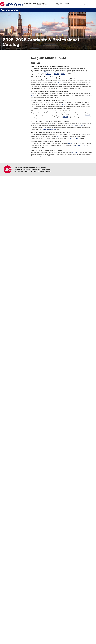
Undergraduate (30, 3)
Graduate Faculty (9, 613)
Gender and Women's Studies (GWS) (14, 284)
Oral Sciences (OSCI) (11, 483)
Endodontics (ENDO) (11, 253)
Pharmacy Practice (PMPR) (13, 511)
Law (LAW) (8, 372)
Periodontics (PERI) (11, 497)
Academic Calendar (10, 66)
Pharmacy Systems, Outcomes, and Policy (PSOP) (14, 515)
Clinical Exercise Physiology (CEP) (15, 162)
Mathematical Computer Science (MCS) (14, 412)
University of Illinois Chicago (8, 637)
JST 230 (56, 74)
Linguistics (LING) (10, 385)
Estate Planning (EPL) (11, 274)
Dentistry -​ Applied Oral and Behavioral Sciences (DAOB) (13, 186)
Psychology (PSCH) (11, 543)
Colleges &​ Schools (9, 77)
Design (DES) (9, 208)
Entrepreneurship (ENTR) (12, 264)
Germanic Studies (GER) (12, 290)
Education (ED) (9, 237)
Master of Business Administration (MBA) (15, 402)
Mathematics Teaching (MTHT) (14, 419)
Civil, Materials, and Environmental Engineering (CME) (15, 152)
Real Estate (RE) (10, 558)
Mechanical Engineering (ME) (13, 421)
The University (8, 69)
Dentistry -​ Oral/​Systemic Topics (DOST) (14, 204)
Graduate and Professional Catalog (12, 63)
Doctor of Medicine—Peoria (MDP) (13, 221)
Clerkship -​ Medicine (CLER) (13, 159)
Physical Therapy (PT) (11, 522)
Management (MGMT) (11, 395)
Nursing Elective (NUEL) (12, 462)
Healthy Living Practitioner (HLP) (14, 320)
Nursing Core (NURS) (11, 459)
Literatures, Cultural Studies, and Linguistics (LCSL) (14, 388)
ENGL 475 (73, 126)
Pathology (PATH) (10, 488)
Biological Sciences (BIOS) (13, 109)
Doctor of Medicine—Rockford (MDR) (14, 225)
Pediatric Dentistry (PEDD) (13, 494)
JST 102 (84, 145)
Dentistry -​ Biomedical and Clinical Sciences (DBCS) (15, 191)
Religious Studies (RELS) (13, 564)
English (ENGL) (9, 261)
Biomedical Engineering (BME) (14, 117)
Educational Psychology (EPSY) (14, 242)
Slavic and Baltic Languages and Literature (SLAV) (14, 570)
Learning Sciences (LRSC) (12, 374)
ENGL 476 (59, 136)
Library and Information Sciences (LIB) (14, 381)
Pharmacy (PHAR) (10, 509)
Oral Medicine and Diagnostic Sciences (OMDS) (13, 479)
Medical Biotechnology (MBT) (14, 424)
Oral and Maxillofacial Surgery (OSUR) (14, 474)
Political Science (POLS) (12, 535)
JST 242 (63, 74)
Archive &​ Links (8, 616)
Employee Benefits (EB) (12, 250)
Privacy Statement (41, 635)
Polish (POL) (9, 532)
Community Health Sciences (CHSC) (13, 169)
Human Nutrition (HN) (11, 332)
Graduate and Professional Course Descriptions (14, 81)
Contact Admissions (29, 635)
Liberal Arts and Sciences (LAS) (14, 377)
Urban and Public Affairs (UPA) (14, 601)
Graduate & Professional (42, 4)
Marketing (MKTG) (10, 398)
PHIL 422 (61, 83)
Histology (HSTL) (10, 323)
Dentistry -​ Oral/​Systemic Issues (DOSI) (14, 200)
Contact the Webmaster (43, 637)
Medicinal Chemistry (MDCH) (13, 430)
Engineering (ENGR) (11, 258)
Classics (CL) (9, 156)
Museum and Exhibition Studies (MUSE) (14, 441)
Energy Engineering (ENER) (13, 255)
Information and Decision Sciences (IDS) (12, 338)
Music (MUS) (9, 445)
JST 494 (69, 143)
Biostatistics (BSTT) (11, 127)
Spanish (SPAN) (10, 580)
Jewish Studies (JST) (11, 358)
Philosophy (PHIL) (10, 519)
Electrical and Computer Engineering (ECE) (12, 246)
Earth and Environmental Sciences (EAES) (15, 230)
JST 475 (81, 126)
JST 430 (33, 95)
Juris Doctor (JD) (10, 361)
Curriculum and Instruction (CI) (14, 180)
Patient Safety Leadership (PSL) (14, 491)
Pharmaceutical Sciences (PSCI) (14, 500)
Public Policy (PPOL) (11, 552)
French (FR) (8, 280)
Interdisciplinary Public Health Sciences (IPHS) (14, 346)
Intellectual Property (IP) (12, 342)
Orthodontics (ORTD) (11, 485)
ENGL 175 (46, 130)
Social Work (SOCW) (11, 574)
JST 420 (46, 72)
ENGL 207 (53, 130)
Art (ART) (8, 99)
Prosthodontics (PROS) (12, 541)
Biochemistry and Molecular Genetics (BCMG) (13, 106)
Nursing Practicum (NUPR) (13, 465)
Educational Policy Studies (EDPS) (15, 239)
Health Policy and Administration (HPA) (14, 312)
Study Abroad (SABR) (11, 588)
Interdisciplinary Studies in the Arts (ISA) (15, 350)
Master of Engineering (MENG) (14, 405)
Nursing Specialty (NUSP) (12, 468)
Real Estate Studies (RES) (12, 561)
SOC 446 (87, 115)
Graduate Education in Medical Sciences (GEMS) (14, 300)
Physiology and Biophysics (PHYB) (13, 528)
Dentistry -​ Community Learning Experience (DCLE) (14, 195)
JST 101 (49, 74)
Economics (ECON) (11, 234)
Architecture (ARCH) (11, 96)
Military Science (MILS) (12, 437)
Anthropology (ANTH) (11, 90)
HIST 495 (74, 152)
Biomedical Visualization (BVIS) (14, 120)
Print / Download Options (63, 4)
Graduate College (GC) (12, 296)
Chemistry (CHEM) (10, 146)
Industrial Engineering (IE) (12, 334)
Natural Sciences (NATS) (12, 451)
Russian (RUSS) (10, 567)
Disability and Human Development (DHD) (11, 212)
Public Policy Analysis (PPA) (13, 555)
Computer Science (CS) (12, 172)
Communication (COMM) (12, 165)
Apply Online (19, 635)
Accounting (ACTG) (11, 85)
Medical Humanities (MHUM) (13, 427)
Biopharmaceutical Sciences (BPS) (13, 123)
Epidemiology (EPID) (11, 272)
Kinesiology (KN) (10, 364)
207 (77, 138)
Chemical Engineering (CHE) (13, 143)
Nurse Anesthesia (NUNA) (12, 456)
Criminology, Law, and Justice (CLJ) (13, 176)
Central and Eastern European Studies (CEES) (14, 139)
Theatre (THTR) (10, 594)
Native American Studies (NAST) (14, 448)
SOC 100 (65, 117)
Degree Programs (9, 74)
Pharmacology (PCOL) (12, 506)
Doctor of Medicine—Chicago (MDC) (14, 216)
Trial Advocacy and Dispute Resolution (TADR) (13, 598)
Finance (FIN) (9, 277)
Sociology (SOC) (10, 577)
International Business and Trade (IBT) (14, 355)
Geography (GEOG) (11, 288)
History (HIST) (9, 326)
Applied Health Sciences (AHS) (14, 93)
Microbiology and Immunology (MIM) (14, 434)
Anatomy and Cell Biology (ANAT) (15, 87)
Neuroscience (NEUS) (11, 453)
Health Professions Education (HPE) (14, 316)
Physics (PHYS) (10, 525)
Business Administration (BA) (13, 133)
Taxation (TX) (9, 591)
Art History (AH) (10, 102)
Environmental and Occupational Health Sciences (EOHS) (14, 268)
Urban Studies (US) (11, 607)
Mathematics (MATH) (11, 416)
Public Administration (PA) (13, 546)
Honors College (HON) (12, 329)
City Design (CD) (10, 149)
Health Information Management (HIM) (14, 307)
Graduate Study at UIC (10, 71)
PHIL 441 (63, 104)
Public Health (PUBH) (11, 549)
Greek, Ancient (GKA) (11, 304)
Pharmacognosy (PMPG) (12, 503)
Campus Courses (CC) (11, 136)
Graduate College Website (11, 619)
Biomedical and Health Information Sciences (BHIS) (13, 113)
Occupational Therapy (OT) (13, 471)
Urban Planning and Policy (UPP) (15, 604)
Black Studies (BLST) (11, 130)
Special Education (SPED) (12, 583)
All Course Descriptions (8, 624)
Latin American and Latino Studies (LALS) (15, 368)
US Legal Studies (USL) (12, 610)
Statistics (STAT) (10, 585)
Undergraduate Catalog (8, 57)
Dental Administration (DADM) (14, 183)
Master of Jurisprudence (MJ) (13, 408)
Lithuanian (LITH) (10, 392)
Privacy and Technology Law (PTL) (15, 538)
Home (32, 54)
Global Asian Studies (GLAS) (13, 293)
